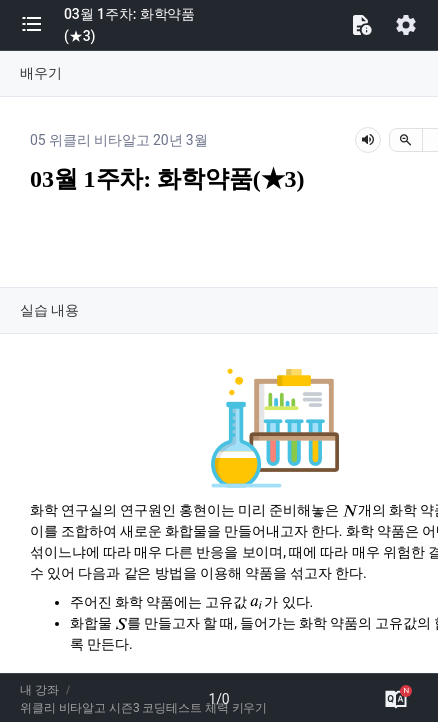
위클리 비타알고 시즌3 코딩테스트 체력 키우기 (143, 708)
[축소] (406, 140)
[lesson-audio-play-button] (368, 140)
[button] (42, 25)
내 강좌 (39, 690)
